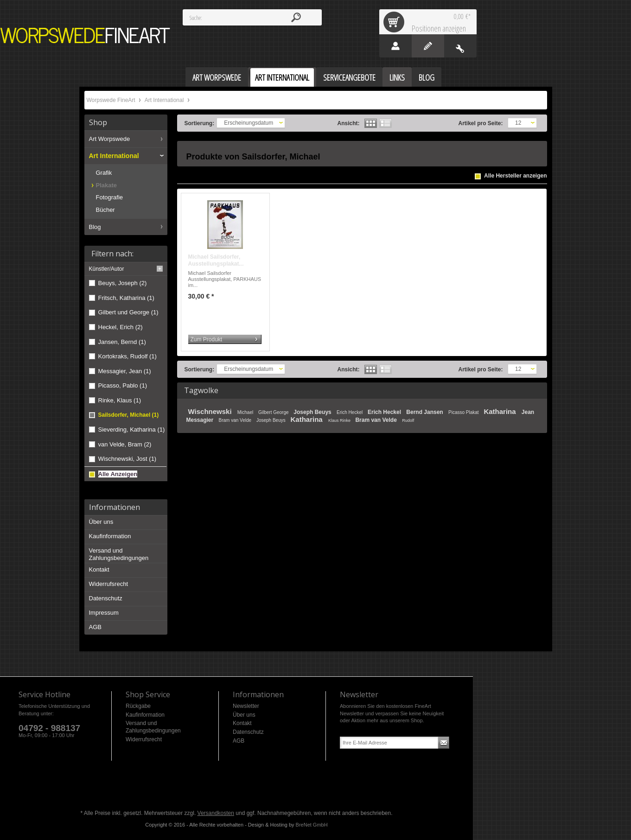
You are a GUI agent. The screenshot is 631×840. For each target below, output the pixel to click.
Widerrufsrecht (109, 584)
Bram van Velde (236, 420)
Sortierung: (200, 123)
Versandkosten (216, 813)
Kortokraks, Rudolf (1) (127, 356)
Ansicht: (349, 123)
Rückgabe (138, 706)
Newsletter (246, 706)
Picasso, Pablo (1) (123, 385)
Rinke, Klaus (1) (120, 400)
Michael (246, 412)
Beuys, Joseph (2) (123, 283)
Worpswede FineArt (85, 35)
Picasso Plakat (464, 412)
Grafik (104, 173)
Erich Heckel (350, 412)
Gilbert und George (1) (128, 312)
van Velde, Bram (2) (125, 444)
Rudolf (408, 420)
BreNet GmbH (312, 825)
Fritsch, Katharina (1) (126, 298)
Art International (165, 100)
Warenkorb (395, 22)
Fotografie (110, 197)
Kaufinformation (110, 536)
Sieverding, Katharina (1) (132, 430)
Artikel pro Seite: (481, 123)
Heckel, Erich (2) (121, 327)
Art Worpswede (110, 139)
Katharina (500, 411)
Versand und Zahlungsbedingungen (119, 554)
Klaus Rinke (340, 420)
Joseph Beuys (313, 412)
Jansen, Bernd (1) (122, 342)
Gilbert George (274, 412)
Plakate (107, 185)
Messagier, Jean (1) (125, 371)
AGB (95, 627)
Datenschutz (106, 598)
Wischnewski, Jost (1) (127, 459)
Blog (95, 227)
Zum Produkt (207, 339)
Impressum (104, 613)
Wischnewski (211, 411)
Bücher (105, 210)
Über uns (101, 522)
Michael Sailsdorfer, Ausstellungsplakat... (216, 261)
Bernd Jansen (425, 412)
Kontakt (99, 570)
